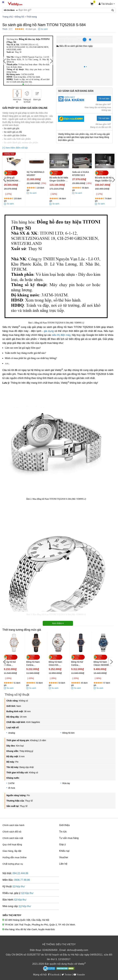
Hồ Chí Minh (70, 37)
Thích (5, 29)
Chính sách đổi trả (12, 832)
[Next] (51, 61)
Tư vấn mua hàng (69, 838)
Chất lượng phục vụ (13, 864)
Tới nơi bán (104, 99)
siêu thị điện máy (61, 335)
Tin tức (63, 832)
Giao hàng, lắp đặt (12, 851)
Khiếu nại (64, 851)
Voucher (64, 857)
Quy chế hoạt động (12, 844)
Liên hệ (63, 864)
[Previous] (5, 61)
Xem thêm (58, 623)
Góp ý (62, 844)
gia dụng (49, 331)
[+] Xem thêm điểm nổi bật (15, 148)
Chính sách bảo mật (13, 838)
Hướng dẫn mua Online (14, 857)
